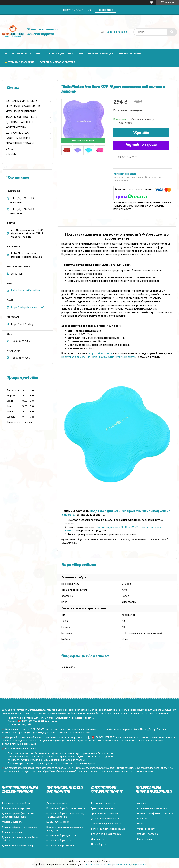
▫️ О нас (139, 824)
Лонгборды (98, 839)
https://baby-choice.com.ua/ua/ (59, 771)
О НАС (9, 149)
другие (120, 768)
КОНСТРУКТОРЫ (16, 127)
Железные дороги (12, 822)
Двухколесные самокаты (105, 819)
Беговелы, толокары (103, 803)
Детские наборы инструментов (19, 827)
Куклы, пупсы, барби (58, 822)
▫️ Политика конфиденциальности (154, 813)
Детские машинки (12, 832)
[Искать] (172, 32)
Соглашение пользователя (57, 62)
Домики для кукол (57, 803)
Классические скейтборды (106, 834)
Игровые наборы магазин (61, 846)
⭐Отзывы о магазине (19, 62)
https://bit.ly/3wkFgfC (24, 324)
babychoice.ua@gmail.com (27, 290)
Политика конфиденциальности (130, 865)
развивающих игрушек (16, 713)
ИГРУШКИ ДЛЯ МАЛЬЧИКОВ (23, 106)
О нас (39, 53)
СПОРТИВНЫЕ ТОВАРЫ (20, 143)
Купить (141, 133)
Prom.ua (106, 861)
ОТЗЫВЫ (11, 154)
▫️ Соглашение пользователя (152, 808)
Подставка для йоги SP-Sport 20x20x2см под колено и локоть (99, 357)
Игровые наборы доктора (61, 835)
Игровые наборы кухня (59, 840)
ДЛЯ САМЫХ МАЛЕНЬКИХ (21, 101)
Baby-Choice (8, 710)
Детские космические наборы (19, 846)
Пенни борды (99, 844)
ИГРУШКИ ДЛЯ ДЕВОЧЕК (21, 112)
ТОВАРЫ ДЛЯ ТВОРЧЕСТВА (23, 117)
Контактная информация (96, 53)
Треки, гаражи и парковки (16, 808)
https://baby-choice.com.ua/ (27, 307)
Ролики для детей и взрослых (108, 829)
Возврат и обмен (130, 53)
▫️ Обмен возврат (145, 829)
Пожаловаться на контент (98, 865)
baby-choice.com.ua (100, 353)
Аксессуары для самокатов (107, 824)
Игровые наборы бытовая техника (66, 808)
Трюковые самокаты (103, 808)
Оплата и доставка (60, 53)
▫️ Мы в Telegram (144, 839)
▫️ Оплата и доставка (147, 834)
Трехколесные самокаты (105, 813)
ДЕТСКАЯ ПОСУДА (17, 133)
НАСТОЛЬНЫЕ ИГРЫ (18, 138)
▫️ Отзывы (141, 803)
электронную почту (164, 737)
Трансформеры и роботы (16, 803)
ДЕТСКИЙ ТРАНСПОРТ (19, 122)
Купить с (141, 145)
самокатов (64, 713)
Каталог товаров (16, 53)
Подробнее (105, 10)
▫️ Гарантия (142, 819)
